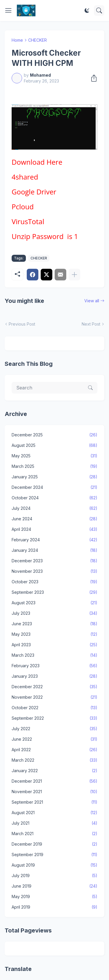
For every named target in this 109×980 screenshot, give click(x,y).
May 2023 (54, 634)
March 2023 (54, 655)
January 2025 (54, 477)
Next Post (91, 324)
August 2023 (54, 603)
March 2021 (54, 834)
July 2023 (54, 613)
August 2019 (54, 865)
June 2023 (54, 624)
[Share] (92, 78)
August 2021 (54, 813)
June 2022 (54, 739)
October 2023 (54, 582)
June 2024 (54, 519)
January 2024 (54, 550)
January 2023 (54, 676)
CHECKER (37, 40)
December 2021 (54, 781)
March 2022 (54, 760)
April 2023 (54, 645)
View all (92, 301)
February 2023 (54, 666)
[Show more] (74, 275)
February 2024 (54, 540)
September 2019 (54, 855)
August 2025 (54, 445)
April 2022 (54, 750)
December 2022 (54, 687)
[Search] (99, 10)
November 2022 (54, 697)
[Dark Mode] (87, 10)
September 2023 (54, 592)
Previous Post (22, 324)
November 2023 (54, 571)
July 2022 (54, 729)
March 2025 (54, 466)
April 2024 (54, 529)
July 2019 (54, 876)
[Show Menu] (8, 10)
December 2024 (54, 487)
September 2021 (54, 802)
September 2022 (54, 718)
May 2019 (54, 897)
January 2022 (54, 771)
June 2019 (54, 886)
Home (17, 40)
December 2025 (54, 435)
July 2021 (54, 823)
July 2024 (54, 508)
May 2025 (54, 456)
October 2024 (54, 498)
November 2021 (54, 792)
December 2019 (54, 844)
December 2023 (54, 561)
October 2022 (54, 708)
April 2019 (54, 907)
